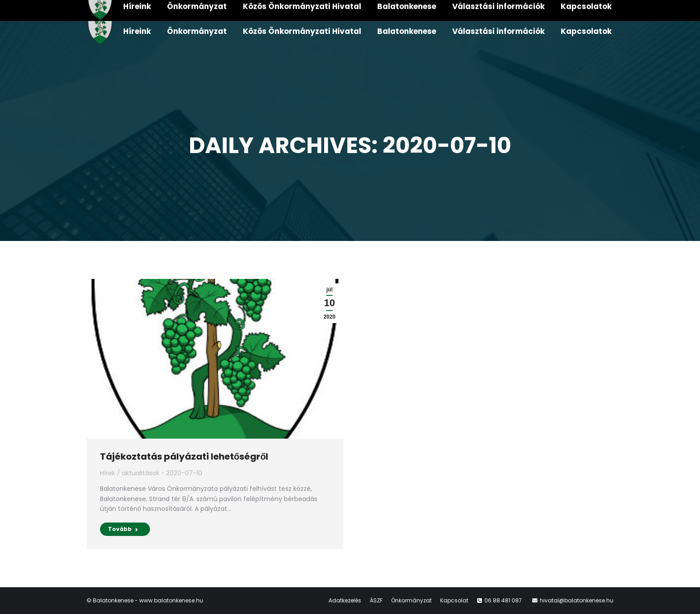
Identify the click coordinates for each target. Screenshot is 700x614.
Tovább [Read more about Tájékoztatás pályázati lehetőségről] (123, 529)
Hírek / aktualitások (130, 473)
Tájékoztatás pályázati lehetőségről (184, 456)
